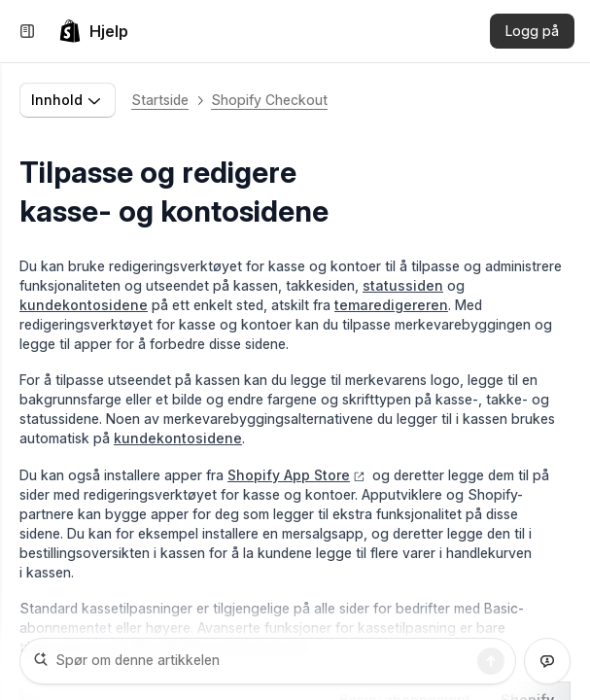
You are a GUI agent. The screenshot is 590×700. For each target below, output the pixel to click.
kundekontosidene (84, 305)
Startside (160, 100)
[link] (93, 31)
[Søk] (491, 661)
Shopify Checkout (269, 100)
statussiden (403, 285)
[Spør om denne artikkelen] (268, 661)
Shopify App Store (296, 475)
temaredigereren (391, 305)
